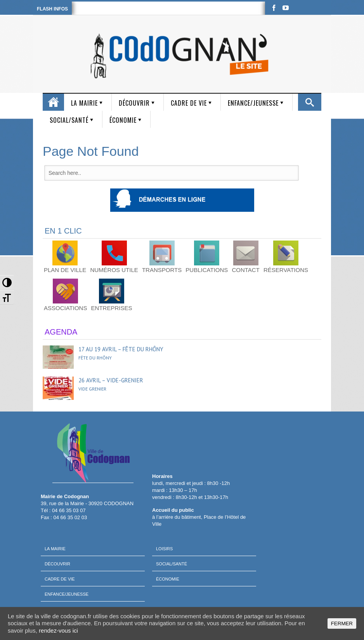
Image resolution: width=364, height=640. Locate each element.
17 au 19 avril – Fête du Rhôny (121, 349)
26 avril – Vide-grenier (111, 380)
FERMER (342, 623)
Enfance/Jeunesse (253, 103)
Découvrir (134, 103)
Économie (123, 120)
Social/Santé (69, 120)
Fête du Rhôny (95, 358)
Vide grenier (92, 389)
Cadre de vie (189, 103)
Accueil (53, 102)
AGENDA (61, 332)
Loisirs (164, 549)
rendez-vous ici (58, 630)
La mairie (84, 103)
